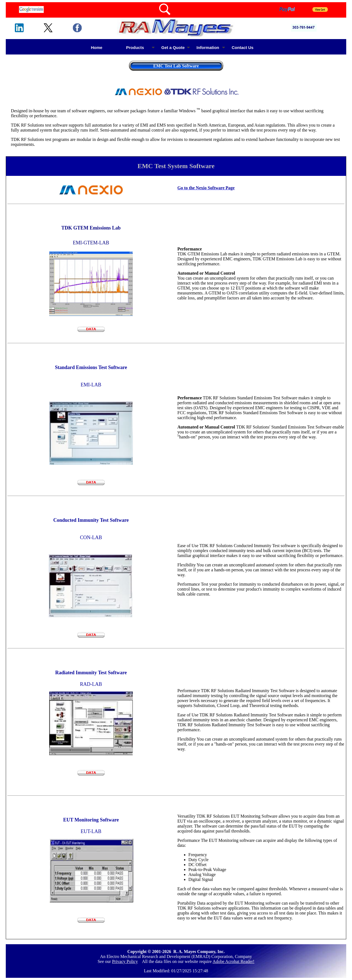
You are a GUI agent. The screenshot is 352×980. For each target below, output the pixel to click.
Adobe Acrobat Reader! (233, 961)
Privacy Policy (125, 961)
